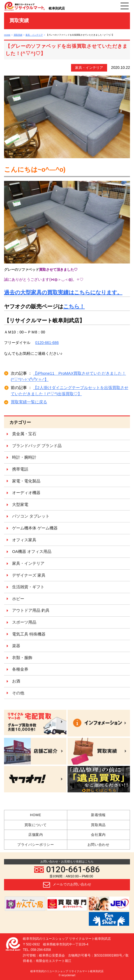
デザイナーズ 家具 (29, 575)
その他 (18, 693)
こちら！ (74, 306)
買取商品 (98, 825)
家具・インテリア (34, 35)
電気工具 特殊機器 (29, 634)
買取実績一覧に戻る (29, 402)
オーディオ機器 (26, 493)
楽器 (16, 646)
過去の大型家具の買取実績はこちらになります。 (63, 292)
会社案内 (98, 835)
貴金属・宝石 (24, 434)
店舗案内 (36, 835)
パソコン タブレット (31, 516)
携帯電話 (20, 469)
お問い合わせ (98, 845)
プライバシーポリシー (36, 845)
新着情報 (98, 815)
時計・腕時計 (24, 457)
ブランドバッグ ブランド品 (37, 446)
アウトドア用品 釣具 (31, 610)
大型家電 (20, 504)
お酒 (16, 681)
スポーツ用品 (24, 622)
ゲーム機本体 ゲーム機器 (35, 528)
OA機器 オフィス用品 (32, 551)
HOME (7, 35)
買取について (36, 825)
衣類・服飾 (22, 658)
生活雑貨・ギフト (28, 587)
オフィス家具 (24, 540)
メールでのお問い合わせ (67, 885)
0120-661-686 (67, 869)
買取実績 (18, 35)
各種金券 (20, 669)
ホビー (18, 599)
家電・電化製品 (26, 481)
